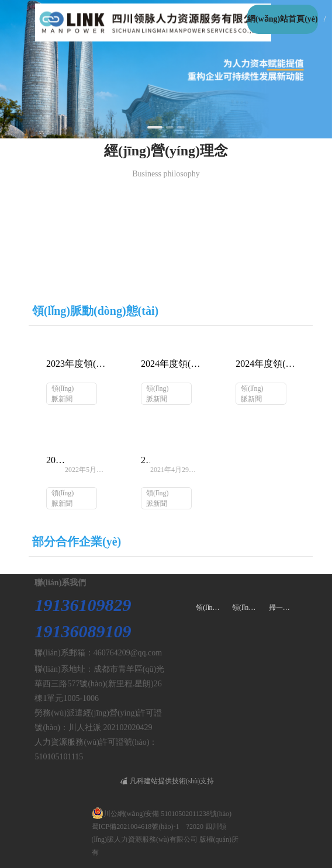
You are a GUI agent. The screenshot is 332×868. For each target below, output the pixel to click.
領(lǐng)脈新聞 (63, 394)
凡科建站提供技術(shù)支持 (167, 781)
